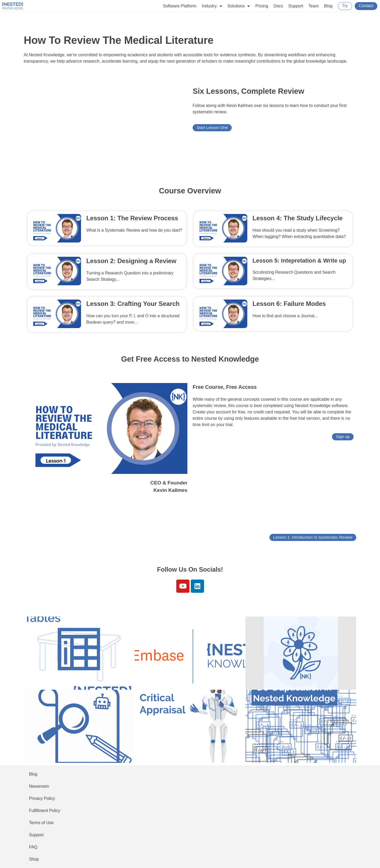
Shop (34, 859)
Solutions (239, 6)
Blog (328, 6)
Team (314, 6)
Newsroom (39, 786)
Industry (212, 6)
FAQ (33, 847)
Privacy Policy (42, 798)
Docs (278, 6)
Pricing (262, 6)
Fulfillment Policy (45, 811)
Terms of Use (41, 823)
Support (296, 6)
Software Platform (180, 6)
